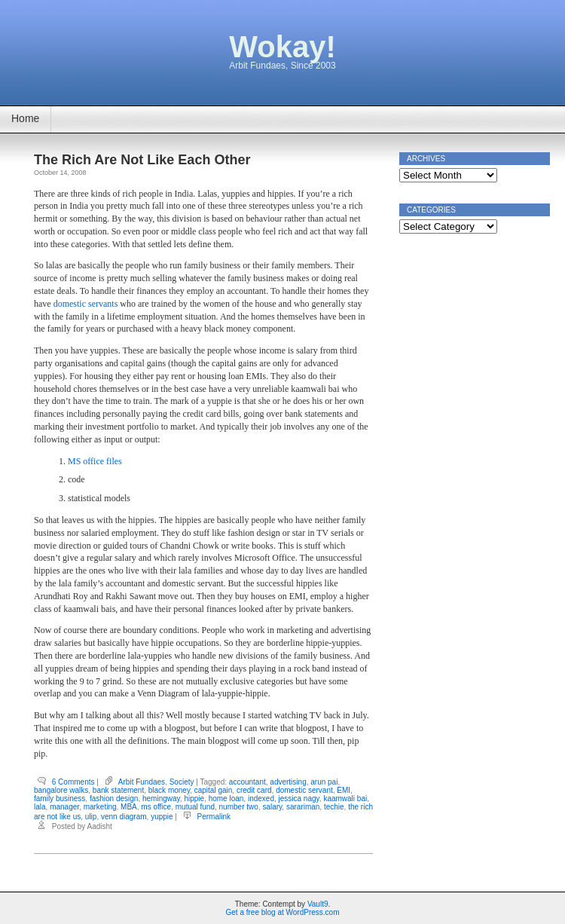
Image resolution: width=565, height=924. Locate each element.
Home (25, 118)
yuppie (162, 817)
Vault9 (318, 904)
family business (60, 799)
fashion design (114, 799)
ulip (91, 817)
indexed (261, 799)
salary (272, 807)
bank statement (118, 790)
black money (169, 790)
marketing (100, 807)
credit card (254, 790)
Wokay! (282, 47)
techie (334, 807)
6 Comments (73, 782)
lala (40, 807)
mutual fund (195, 807)
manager (64, 807)
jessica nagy (299, 799)
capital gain (214, 790)
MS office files (95, 461)
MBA (129, 807)
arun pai (324, 782)
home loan (226, 799)
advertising (288, 782)
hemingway (161, 799)
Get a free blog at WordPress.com (283, 912)
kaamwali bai (345, 799)
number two (239, 807)
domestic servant (304, 790)
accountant (247, 782)
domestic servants (86, 304)
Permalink (214, 817)
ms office (156, 807)
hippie (194, 799)
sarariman (303, 807)
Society (182, 782)
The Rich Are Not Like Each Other (142, 160)
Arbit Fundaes (142, 782)
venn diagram (124, 817)
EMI (344, 790)
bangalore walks (61, 790)
